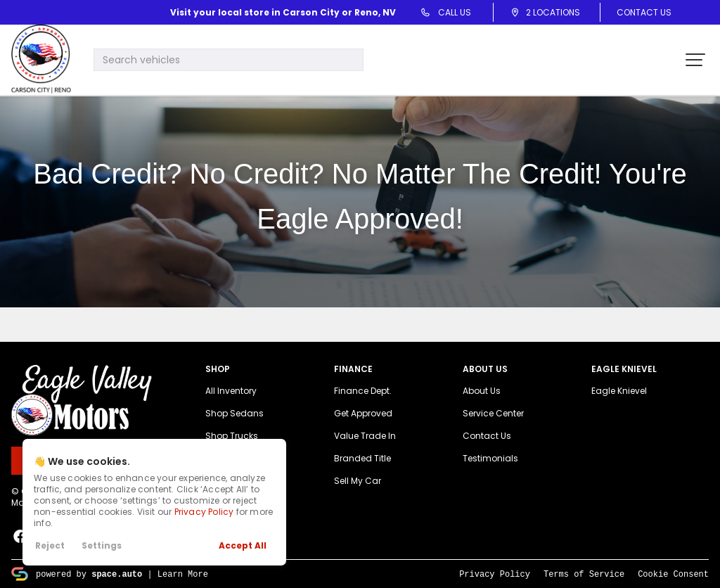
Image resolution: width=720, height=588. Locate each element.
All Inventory (231, 391)
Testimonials (490, 458)
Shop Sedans (234, 413)
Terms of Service (584, 574)
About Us (482, 391)
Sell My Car (358, 481)
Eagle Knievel (619, 391)
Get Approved (363, 413)
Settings (102, 545)
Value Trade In (365, 436)
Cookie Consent (673, 574)
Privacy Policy (204, 512)
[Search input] (229, 60)
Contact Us (644, 12)
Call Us (451, 12)
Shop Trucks (232, 436)
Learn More (183, 574)
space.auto (117, 574)
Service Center (493, 413)
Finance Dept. (363, 391)
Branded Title (362, 458)
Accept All (243, 545)
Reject (50, 545)
